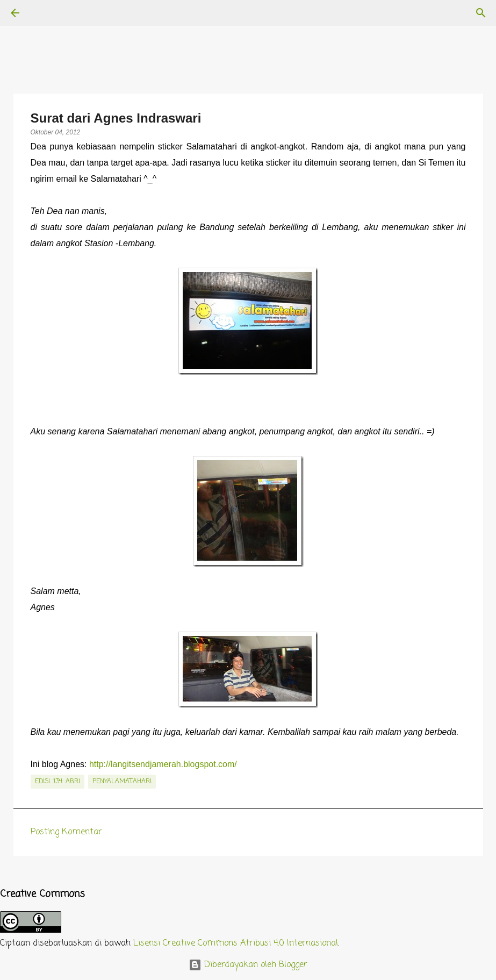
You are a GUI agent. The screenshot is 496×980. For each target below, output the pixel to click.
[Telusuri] (45, 13)
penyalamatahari (122, 782)
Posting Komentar (66, 832)
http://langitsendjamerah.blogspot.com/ (163, 764)
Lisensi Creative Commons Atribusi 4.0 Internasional (236, 943)
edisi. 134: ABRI (57, 782)
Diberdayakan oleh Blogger (248, 965)
